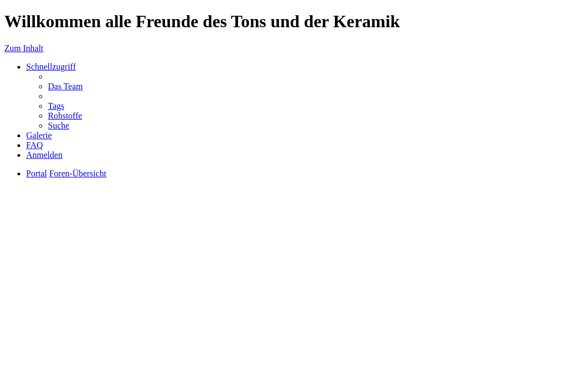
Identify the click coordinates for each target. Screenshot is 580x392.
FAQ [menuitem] (35, 145)
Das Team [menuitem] (65, 86)
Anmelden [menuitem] (44, 155)
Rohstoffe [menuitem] (65, 116)
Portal (36, 173)
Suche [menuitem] (59, 125)
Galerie (39, 135)
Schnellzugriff (51, 67)
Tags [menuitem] (56, 106)
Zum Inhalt (24, 48)
